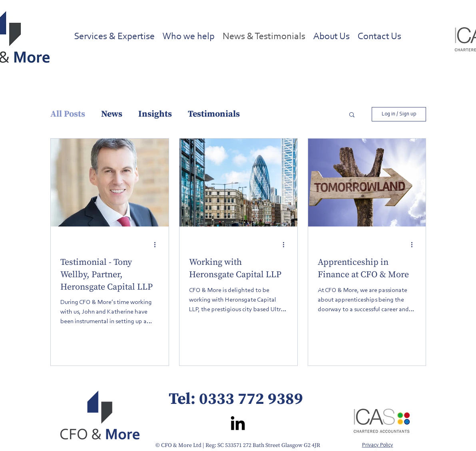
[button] (352, 115)
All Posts (68, 114)
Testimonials (214, 114)
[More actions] (158, 244)
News (112, 114)
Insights (155, 114)
